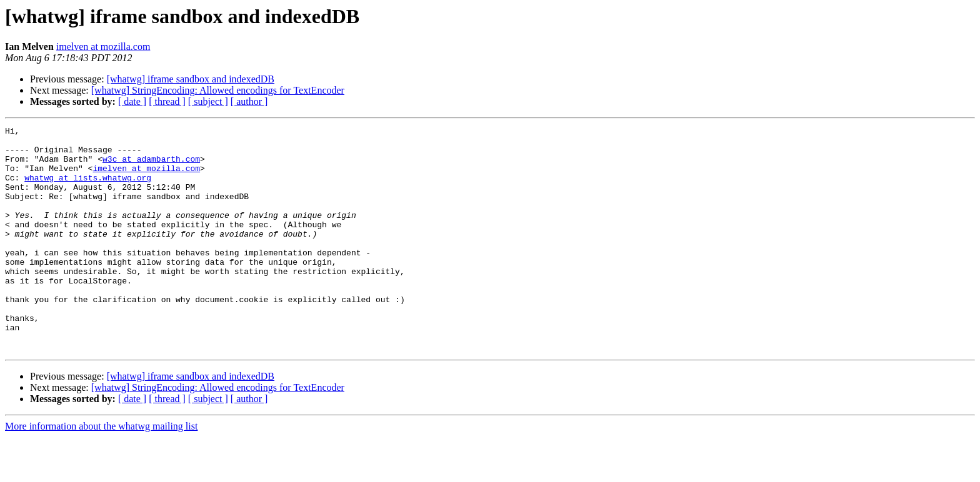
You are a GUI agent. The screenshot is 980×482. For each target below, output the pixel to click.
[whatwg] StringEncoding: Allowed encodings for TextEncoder (218, 90)
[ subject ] (208, 101)
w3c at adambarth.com (151, 166)
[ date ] (132, 101)
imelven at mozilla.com (103, 47)
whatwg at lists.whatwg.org (88, 189)
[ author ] (249, 101)
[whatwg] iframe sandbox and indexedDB (191, 79)
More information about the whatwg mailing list (101, 471)
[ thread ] (167, 101)
